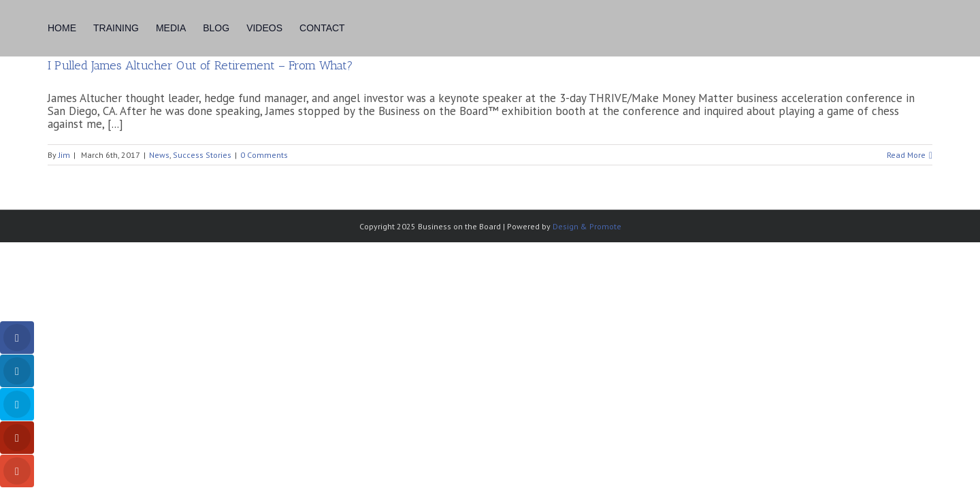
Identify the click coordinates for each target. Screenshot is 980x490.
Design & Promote (587, 226)
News (159, 155)
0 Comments (264, 155)
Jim (64, 155)
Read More (906, 155)
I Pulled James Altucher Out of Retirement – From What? (200, 65)
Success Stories (202, 155)
